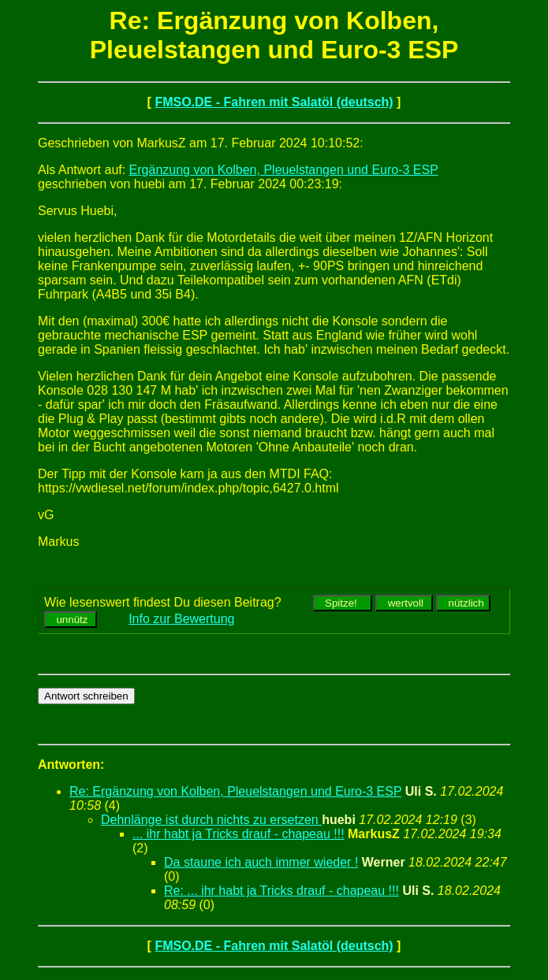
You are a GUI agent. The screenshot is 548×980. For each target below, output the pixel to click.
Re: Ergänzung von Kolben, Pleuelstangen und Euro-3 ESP (235, 791)
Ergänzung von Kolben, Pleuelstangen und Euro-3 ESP (284, 170)
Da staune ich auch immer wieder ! (261, 862)
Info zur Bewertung (181, 619)
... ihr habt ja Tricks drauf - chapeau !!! (239, 834)
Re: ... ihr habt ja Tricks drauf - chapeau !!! (281, 891)
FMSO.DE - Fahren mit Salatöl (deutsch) (274, 102)
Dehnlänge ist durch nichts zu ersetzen (211, 820)
